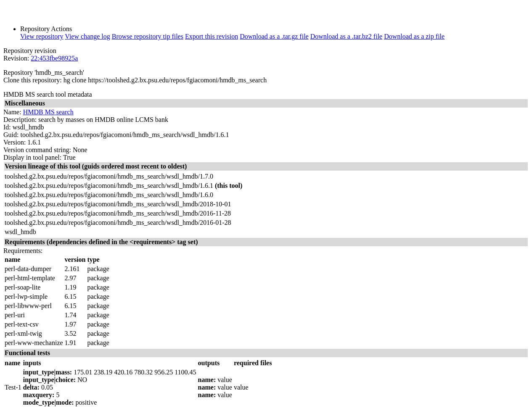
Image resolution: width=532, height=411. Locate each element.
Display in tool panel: (32, 157)
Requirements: (23, 251)
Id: (7, 127)
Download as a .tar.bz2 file (347, 36)
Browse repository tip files (148, 36)
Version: (15, 142)
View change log (87, 36)
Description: (20, 120)
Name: (12, 112)
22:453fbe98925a (54, 58)
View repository (42, 36)
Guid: (11, 135)
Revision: (16, 58)
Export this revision (212, 36)
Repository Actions (46, 29)
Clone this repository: (33, 80)
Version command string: (37, 150)
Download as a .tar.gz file (274, 36)
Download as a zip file (414, 36)
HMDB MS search (48, 112)
